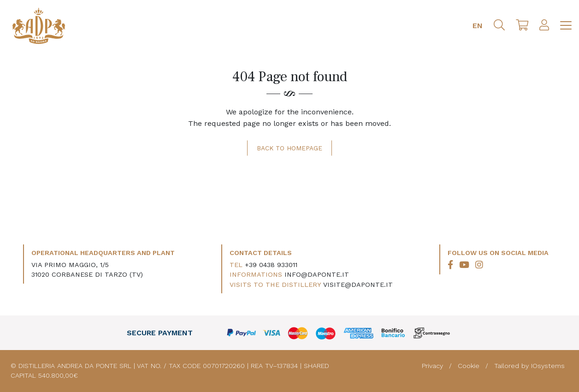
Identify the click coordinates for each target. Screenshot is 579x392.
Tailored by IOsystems (529, 366)
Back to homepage (289, 148)
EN (478, 26)
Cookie (470, 366)
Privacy (434, 366)
